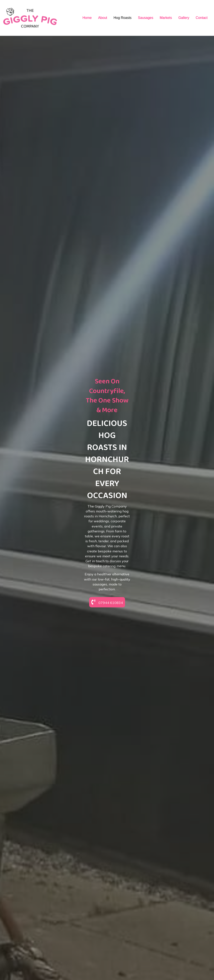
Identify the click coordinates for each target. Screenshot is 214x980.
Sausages (146, 18)
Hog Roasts (122, 18)
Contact (202, 18)
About (103, 18)
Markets (166, 18)
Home (87, 18)
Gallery (184, 18)
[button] (107, 638)
